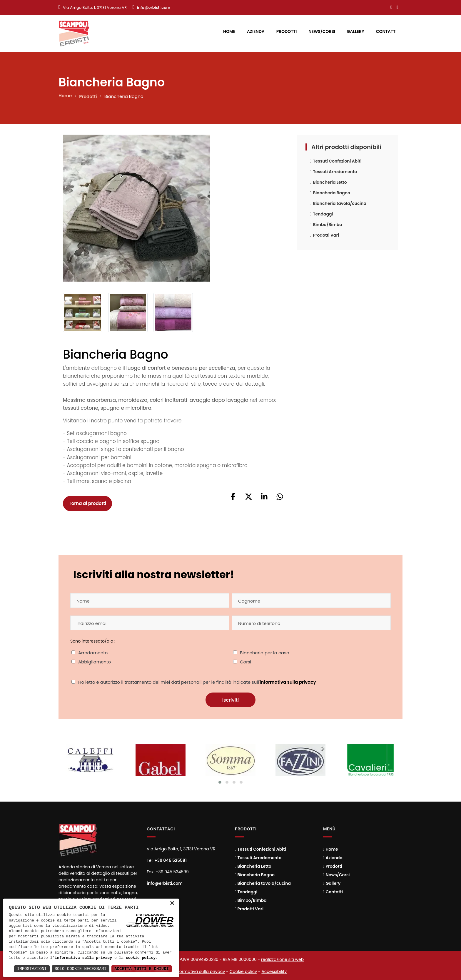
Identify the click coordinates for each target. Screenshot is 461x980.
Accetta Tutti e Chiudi (142, 969)
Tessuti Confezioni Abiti (336, 161)
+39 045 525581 (171, 860)
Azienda (256, 31)
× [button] (172, 905)
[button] (233, 499)
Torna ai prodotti (87, 503)
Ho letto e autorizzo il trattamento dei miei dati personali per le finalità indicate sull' (197, 682)
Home (229, 31)
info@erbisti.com (154, 7)
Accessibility (274, 971)
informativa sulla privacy (288, 682)
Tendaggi (321, 214)
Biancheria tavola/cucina (338, 203)
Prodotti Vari (324, 235)
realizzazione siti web (282, 959)
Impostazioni (32, 969)
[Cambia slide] (220, 782)
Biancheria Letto (328, 182)
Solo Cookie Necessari (81, 969)
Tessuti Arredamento (333, 172)
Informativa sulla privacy (200, 971)
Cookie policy (243, 971)
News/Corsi (322, 31)
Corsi (245, 662)
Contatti (386, 31)
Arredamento (93, 653)
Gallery (356, 31)
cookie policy (141, 958)
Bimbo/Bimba (326, 225)
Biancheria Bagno (330, 193)
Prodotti (287, 31)
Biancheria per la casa (265, 653)
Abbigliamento (95, 662)
